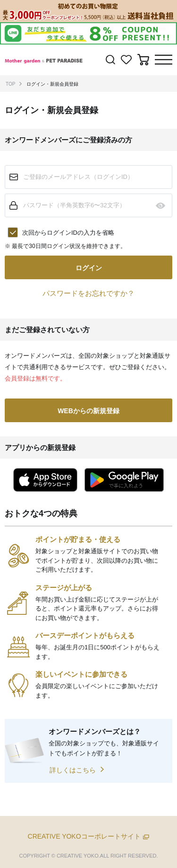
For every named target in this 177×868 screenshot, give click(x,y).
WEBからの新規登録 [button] (88, 411)
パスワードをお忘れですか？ (88, 293)
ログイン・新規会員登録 (52, 84)
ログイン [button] (89, 268)
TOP (10, 84)
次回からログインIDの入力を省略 (68, 233)
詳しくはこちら (73, 770)
